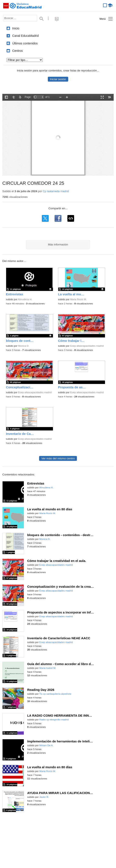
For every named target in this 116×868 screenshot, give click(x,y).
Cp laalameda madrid (56, 191)
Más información (58, 244)
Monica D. (24, 346)
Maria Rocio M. (78, 299)
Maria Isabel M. (48, 668)
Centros (17, 51)
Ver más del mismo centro (58, 458)
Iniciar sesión (58, 79)
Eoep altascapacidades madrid (87, 346)
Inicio (16, 28)
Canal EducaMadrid (25, 36)
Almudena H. (25, 299)
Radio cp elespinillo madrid (54, 720)
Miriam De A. (46, 745)
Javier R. (44, 797)
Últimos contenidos (25, 43)
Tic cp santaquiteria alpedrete (55, 694)
